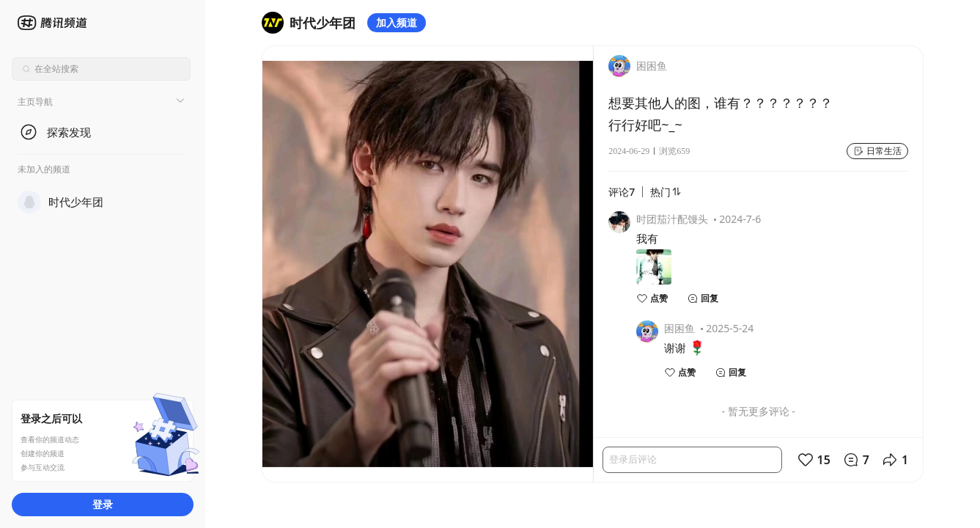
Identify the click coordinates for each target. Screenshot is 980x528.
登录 (103, 504)
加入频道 (397, 22)
